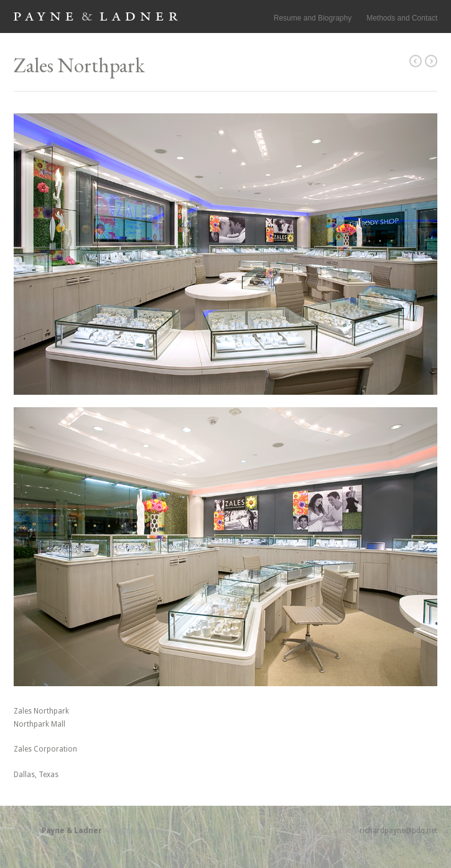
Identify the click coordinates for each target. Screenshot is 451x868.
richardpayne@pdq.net (398, 831)
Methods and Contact (402, 18)
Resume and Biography (313, 18)
